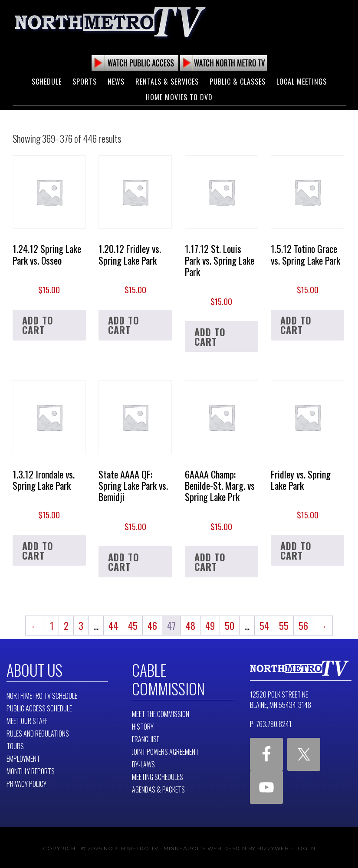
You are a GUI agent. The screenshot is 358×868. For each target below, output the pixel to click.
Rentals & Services (167, 82)
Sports (85, 82)
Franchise (146, 737)
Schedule (47, 82)
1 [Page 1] (52, 626)
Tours (15, 745)
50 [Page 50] (230, 626)
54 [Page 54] (264, 626)
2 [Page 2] (66, 626)
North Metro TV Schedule (42, 695)
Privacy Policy (26, 783)
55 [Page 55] (284, 626)
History (143, 725)
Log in (305, 847)
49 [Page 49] (210, 626)
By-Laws (143, 763)
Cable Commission (166, 678)
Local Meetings (302, 82)
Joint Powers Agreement (165, 750)
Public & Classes (238, 82)
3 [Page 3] (81, 626)
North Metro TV (110, 22)
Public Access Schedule (39, 708)
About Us (33, 669)
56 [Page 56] (303, 626)
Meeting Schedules (158, 775)
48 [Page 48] (190, 626)
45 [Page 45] (133, 626)
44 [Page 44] (113, 626)
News (116, 82)
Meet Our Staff (27, 720)
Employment (23, 758)
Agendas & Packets (158, 788)
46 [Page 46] (152, 626)
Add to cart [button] (38, 325)
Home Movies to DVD (179, 97)
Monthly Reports (31, 770)
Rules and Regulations (38, 733)
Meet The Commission (161, 712)
